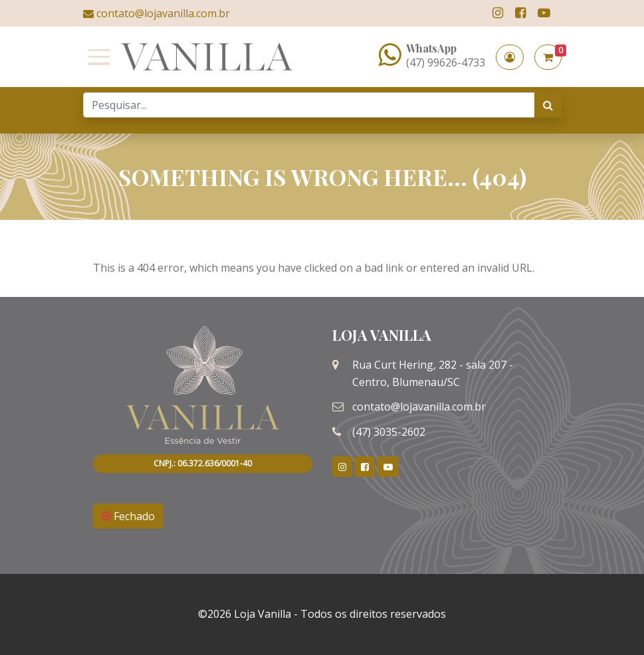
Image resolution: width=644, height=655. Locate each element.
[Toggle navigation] (96, 57)
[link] (498, 13)
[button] (510, 57)
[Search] (309, 105)
